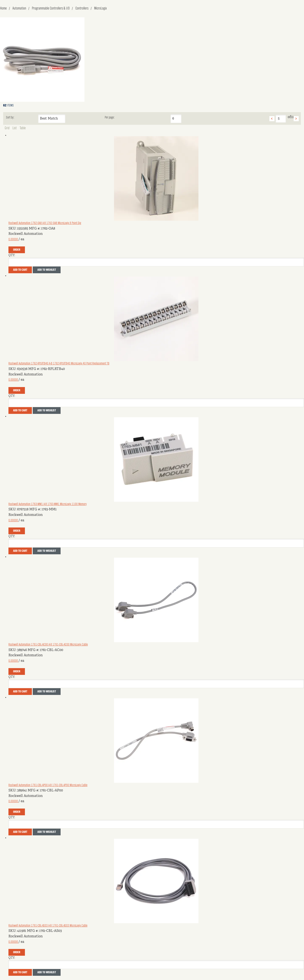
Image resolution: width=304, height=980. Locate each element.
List (15, 128)
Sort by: (10, 118)
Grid (7, 128)
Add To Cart (20, 270)
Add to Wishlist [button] (47, 270)
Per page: (110, 118)
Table (23, 128)
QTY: (12, 255)
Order (17, 250)
